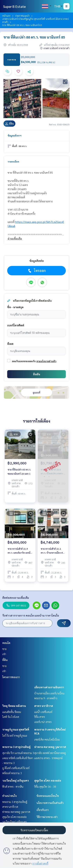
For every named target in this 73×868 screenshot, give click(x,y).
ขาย (4, 649)
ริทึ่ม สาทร (40, 717)
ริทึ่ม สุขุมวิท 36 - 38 (45, 786)
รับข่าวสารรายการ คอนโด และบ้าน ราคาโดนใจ (31, 615)
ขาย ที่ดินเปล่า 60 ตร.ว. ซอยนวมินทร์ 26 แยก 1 (19, 471)
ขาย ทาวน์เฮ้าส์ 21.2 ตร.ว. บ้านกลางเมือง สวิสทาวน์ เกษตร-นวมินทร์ (53, 551)
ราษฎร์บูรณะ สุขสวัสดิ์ (16, 729)
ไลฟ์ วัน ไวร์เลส (11, 717)
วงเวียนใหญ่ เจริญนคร (16, 780)
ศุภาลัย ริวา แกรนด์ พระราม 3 (18, 753)
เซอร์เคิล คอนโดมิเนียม (47, 739)
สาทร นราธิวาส (44, 706)
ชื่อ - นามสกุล (15, 307)
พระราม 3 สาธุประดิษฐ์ (16, 747)
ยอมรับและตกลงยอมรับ (24, 361)
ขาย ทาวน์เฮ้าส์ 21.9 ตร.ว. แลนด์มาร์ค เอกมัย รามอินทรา (20, 551)
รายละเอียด (13, 162)
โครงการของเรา (11, 677)
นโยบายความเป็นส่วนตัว (50, 803)
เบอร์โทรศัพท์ (16, 325)
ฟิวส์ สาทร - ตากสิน (13, 786)
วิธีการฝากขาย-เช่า (47, 817)
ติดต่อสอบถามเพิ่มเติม (16, 598)
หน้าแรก (6, 16)
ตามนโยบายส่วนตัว (46, 361)
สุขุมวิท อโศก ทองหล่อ (48, 780)
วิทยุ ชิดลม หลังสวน (14, 706)
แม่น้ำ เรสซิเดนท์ (43, 712)
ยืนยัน (37, 374)
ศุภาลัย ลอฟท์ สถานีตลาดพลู (50, 753)
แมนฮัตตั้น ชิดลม (12, 712)
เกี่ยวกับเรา (43, 810)
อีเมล (10, 344)
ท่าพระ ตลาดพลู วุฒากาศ (50, 747)
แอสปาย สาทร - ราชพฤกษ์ (48, 758)
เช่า (4, 654)
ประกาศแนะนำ (22, 16)
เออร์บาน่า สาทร (43, 722)
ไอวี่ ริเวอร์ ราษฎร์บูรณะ (15, 735)
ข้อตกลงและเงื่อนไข (48, 796)
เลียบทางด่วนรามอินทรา (49, 687)
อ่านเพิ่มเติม (15, 238)
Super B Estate (14, 6)
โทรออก (36, 271)
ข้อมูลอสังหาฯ (15, 136)
